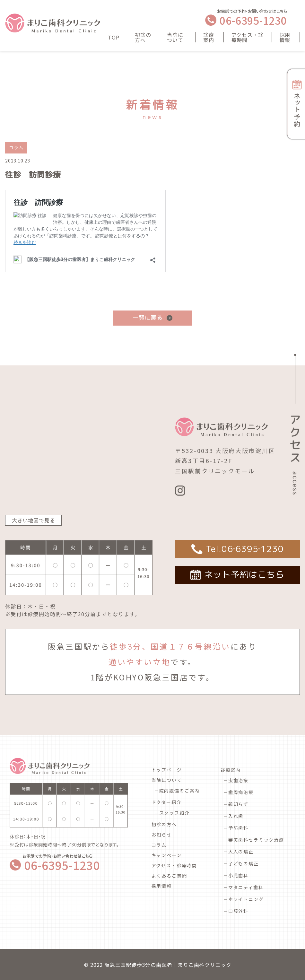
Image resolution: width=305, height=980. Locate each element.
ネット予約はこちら (244, 574)
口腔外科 (238, 911)
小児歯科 (238, 875)
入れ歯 (236, 816)
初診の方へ (143, 37)
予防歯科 (238, 828)
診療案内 (209, 37)
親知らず (238, 804)
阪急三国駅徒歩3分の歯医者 (138, 965)
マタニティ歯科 (246, 887)
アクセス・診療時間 (248, 37)
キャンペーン (167, 855)
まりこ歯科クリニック (205, 965)
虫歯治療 (238, 780)
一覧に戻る (148, 318)
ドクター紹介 (167, 802)
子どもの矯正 (244, 863)
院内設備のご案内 (180, 791)
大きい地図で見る (33, 520)
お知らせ (162, 835)
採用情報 (285, 37)
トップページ (167, 770)
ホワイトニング (246, 899)
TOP (113, 37)
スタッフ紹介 (174, 813)
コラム (159, 845)
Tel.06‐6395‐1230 (245, 549)
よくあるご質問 (169, 876)
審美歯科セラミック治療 (256, 840)
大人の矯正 (241, 852)
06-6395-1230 (253, 20)
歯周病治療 (241, 792)
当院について (175, 37)
